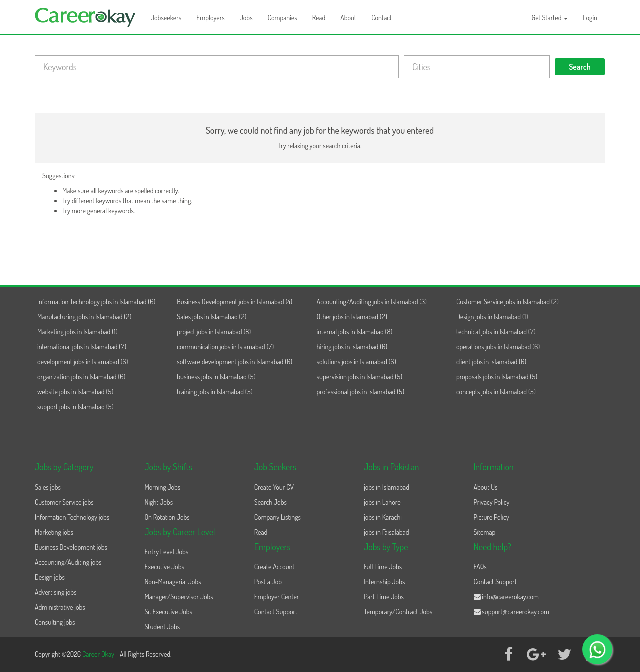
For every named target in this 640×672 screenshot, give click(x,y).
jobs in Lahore (382, 502)
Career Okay (99, 654)
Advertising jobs (56, 592)
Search (580, 67)
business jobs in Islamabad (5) (216, 377)
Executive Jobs (164, 567)
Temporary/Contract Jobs (398, 612)
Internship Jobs (384, 582)
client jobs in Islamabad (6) (491, 362)
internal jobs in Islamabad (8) (355, 331)
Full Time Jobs (383, 567)
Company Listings (278, 517)
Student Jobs (162, 627)
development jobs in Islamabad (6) (83, 362)
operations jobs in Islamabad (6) (498, 347)
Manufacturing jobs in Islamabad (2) (84, 316)
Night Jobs (159, 502)
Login (590, 17)
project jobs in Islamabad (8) (214, 331)
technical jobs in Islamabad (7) (496, 331)
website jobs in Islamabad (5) (75, 392)
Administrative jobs (60, 607)
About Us (486, 487)
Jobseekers (166, 17)
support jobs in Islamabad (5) (76, 407)
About (348, 17)
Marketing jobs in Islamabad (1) (78, 331)
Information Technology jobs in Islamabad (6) (96, 301)
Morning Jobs (162, 487)
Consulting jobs (55, 622)
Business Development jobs (71, 547)
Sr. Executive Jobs (168, 612)
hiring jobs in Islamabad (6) (352, 347)
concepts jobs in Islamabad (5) (496, 392)
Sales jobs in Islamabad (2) (212, 316)
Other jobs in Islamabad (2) (352, 316)
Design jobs (50, 577)
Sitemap (485, 532)
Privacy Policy (492, 502)
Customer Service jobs (64, 502)
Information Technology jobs (72, 517)
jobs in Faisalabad (386, 532)
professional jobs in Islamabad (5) (361, 392)
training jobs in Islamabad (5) (215, 392)
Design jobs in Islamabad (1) (492, 316)
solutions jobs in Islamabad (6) (357, 362)
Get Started (550, 17)
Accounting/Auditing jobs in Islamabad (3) (372, 301)
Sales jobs (48, 487)
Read (319, 17)
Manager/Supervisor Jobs (179, 597)
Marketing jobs (54, 532)
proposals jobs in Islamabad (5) (497, 377)
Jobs (246, 17)
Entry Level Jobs (166, 552)
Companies (283, 17)
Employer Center (277, 597)
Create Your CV (274, 487)
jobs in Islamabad (387, 487)
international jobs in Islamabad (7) (82, 347)
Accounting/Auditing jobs (68, 562)
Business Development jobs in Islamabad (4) (235, 301)
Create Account (275, 567)
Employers (211, 17)
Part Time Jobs (384, 597)
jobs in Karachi (383, 517)
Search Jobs (271, 502)
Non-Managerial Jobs (173, 582)
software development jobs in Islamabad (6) (235, 362)
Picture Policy (492, 517)
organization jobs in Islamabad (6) (81, 377)
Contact (382, 17)
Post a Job (268, 582)
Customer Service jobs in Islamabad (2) (508, 301)
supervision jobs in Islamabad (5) (360, 377)
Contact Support (276, 612)
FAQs (480, 567)
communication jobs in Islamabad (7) (225, 347)
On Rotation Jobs (167, 517)
